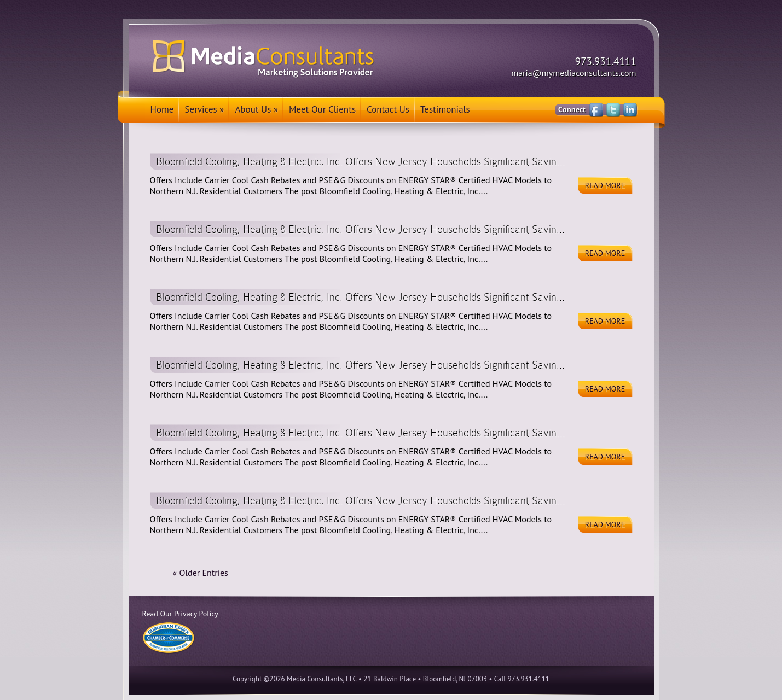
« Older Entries (201, 573)
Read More (605, 185)
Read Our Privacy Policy (180, 614)
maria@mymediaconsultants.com (574, 73)
